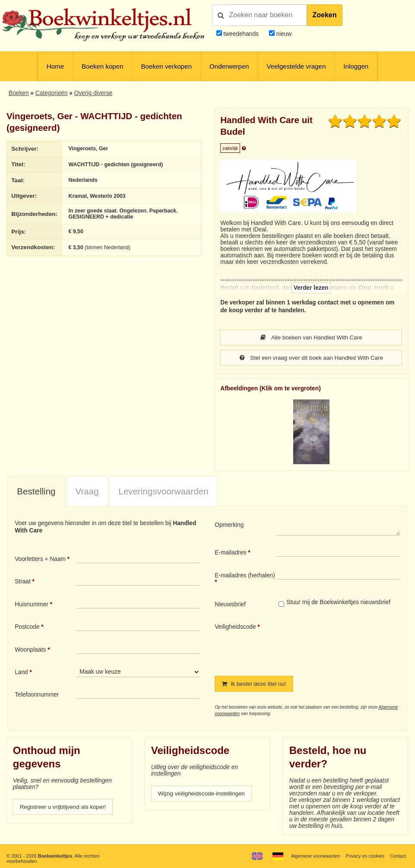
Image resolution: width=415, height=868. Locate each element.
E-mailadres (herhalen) (245, 575)
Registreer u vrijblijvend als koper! (64, 807)
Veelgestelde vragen (296, 66)
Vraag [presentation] (87, 491)
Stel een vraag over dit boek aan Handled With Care (311, 358)
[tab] (36, 492)
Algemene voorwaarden (314, 856)
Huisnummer (32, 604)
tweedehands (241, 34)
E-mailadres (230, 553)
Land (21, 672)
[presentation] (348, 643)
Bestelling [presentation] (36, 491)
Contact (398, 856)
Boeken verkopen (166, 66)
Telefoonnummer (37, 695)
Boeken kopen (103, 66)
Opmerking (229, 525)
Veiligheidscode (235, 627)
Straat (23, 581)
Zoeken (325, 15)
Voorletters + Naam (40, 559)
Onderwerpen (229, 66)
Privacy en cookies (364, 856)
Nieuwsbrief (230, 604)
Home (55, 66)
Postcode (27, 627)
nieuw (283, 34)
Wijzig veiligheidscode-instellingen (203, 794)
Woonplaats (30, 650)
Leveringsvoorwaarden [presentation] (163, 491)
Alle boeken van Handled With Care (311, 337)
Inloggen (356, 66)
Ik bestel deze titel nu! (255, 684)
